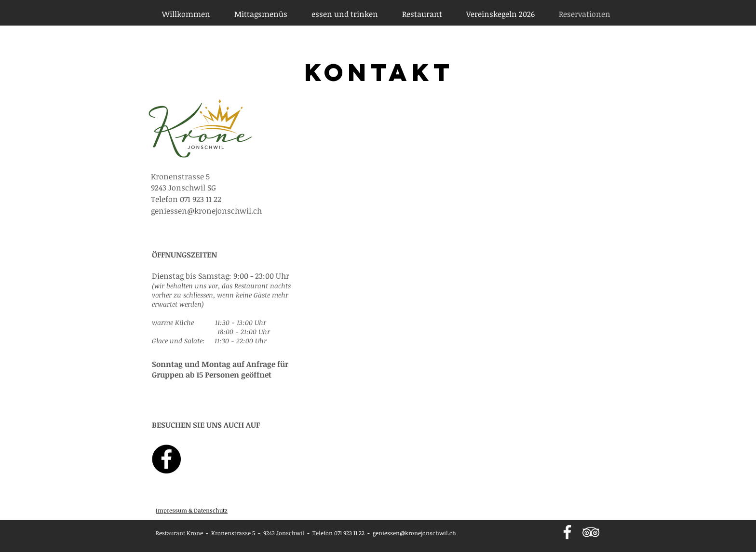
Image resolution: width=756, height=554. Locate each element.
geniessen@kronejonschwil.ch (414, 533)
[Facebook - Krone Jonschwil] (166, 459)
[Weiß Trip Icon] (591, 532)
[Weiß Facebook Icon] (567, 532)
